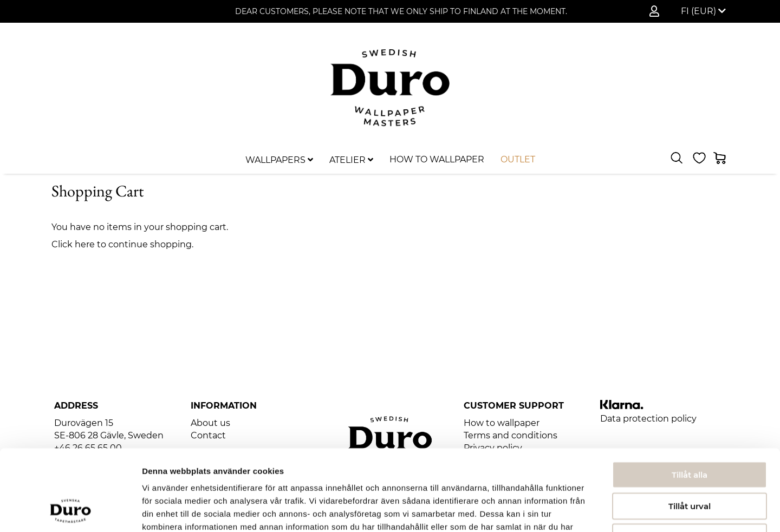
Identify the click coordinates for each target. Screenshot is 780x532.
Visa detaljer (589, 511)
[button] (703, 11)
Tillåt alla (690, 401)
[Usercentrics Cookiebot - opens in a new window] (70, 511)
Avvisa (690, 463)
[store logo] (390, 88)
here (85, 244)
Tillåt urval (690, 432)
